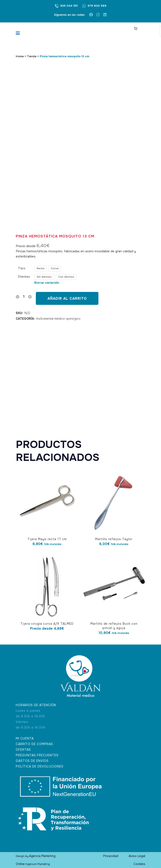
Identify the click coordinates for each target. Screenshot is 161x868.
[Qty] (24, 297)
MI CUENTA (25, 738)
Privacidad (111, 856)
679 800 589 (97, 6)
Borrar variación (47, 283)
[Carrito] (136, 28)
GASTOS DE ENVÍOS (32, 761)
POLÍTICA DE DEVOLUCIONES (40, 766)
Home (20, 56)
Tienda (32, 56)
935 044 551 (69, 6)
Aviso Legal (137, 856)
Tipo (22, 268)
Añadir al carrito (67, 298)
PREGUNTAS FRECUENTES (37, 755)
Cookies (139, 864)
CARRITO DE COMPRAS (34, 744)
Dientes (24, 277)
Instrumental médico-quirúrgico (58, 319)
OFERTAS (23, 750)
